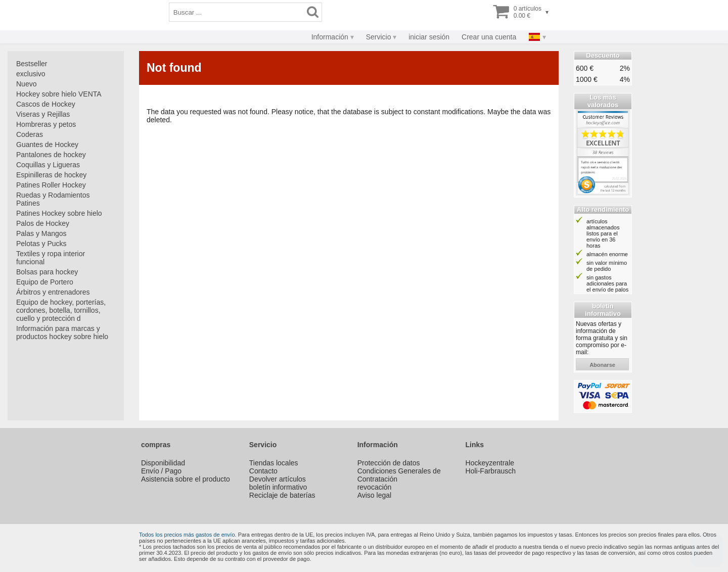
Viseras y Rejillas (43, 114)
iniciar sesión (429, 37)
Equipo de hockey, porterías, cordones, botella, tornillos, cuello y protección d (61, 310)
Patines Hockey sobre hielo (59, 213)
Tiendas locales (274, 463)
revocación (375, 487)
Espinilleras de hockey (51, 175)
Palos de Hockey (43, 223)
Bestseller (32, 64)
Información (330, 37)
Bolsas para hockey (47, 272)
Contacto (263, 471)
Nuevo (26, 84)
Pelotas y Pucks (41, 244)
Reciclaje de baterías (282, 495)
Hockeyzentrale (490, 463)
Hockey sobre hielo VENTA (59, 94)
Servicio (379, 37)
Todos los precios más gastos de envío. (188, 535)
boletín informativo (278, 487)
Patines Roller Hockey (51, 185)
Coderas (30, 134)
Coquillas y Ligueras (48, 165)
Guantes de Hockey (47, 145)
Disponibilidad (163, 463)
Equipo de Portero (45, 282)
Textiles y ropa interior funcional (51, 258)
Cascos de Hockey (46, 104)
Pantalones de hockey (51, 155)
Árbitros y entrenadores (53, 292)
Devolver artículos (278, 479)
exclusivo (31, 74)
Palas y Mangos (41, 233)
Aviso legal (374, 495)
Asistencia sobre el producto (186, 479)
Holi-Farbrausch (491, 471)
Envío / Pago (161, 471)
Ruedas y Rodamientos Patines (53, 199)
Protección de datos (389, 463)
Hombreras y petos (46, 124)
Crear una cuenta (489, 37)
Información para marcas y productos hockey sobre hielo (62, 332)
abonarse (602, 365)
